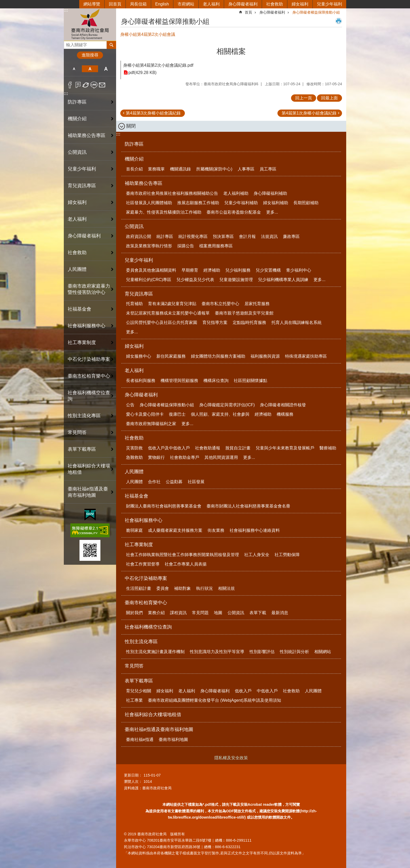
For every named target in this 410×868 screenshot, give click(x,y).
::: (66, 10)
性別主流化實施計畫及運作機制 (155, 652)
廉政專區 (291, 236)
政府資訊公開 (139, 236)
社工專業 (134, 700)
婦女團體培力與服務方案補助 (218, 356)
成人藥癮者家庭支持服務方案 (175, 530)
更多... (272, 212)
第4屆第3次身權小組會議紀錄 (153, 113)
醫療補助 (328, 448)
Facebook (70, 85)
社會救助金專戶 (185, 457)
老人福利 (211, 4)
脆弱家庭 (134, 530)
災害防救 (134, 448)
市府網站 (186, 4)
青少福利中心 (299, 270)
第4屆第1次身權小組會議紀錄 (309, 113)
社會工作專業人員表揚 (186, 564)
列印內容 (339, 21)
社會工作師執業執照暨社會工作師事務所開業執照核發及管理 (183, 555)
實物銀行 (156, 457)
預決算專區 (223, 236)
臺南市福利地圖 (173, 739)
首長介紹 (134, 169)
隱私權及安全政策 (231, 758)
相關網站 (323, 652)
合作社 (154, 482)
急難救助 (134, 457)
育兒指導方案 (215, 322)
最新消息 (280, 613)
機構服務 (285, 414)
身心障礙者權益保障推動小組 (316, 12)
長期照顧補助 (306, 203)
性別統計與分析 (294, 652)
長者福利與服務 (141, 381)
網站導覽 (92, 4)
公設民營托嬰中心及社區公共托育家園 (162, 322)
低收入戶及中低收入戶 (169, 448)
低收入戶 (243, 691)
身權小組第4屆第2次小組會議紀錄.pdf (158, 65)
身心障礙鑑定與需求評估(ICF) (227, 405)
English (162, 4)
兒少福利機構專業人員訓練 (283, 280)
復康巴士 (177, 414)
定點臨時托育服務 (249, 322)
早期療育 (190, 270)
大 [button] (106, 69)
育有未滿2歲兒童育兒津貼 (172, 304)
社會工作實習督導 (143, 564)
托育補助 (134, 304)
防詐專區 (77, 102)
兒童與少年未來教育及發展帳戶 (285, 448)
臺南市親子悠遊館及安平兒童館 (244, 313)
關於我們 (134, 613)
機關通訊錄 (180, 169)
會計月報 (247, 236)
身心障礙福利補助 (270, 193)
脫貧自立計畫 (238, 448)
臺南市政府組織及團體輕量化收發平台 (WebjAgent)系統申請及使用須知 (215, 700)
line (94, 85)
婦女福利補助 (276, 203)
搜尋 (68, 44)
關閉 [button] (131, 126)
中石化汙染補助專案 (89, 359)
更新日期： (133, 775)
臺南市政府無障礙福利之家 (151, 424)
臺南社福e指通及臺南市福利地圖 (88, 492)
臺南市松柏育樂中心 (89, 376)
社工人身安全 (257, 555)
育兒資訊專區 (82, 186)
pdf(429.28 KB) (143, 73)
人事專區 (246, 169)
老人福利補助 (236, 193)
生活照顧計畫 (139, 588)
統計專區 (165, 236)
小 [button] (74, 69)
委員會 (163, 588)
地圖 (218, 613)
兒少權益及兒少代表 (195, 280)
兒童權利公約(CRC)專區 (149, 280)
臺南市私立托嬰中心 (220, 304)
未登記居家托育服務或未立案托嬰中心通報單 (168, 313)
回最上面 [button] (329, 98)
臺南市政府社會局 (90, 24)
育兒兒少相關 (139, 691)
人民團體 (77, 269)
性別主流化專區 (84, 416)
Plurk (78, 85)
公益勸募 (174, 482)
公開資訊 (77, 152)
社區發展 (196, 482)
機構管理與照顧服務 (179, 381)
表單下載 (258, 613)
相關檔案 (231, 51)
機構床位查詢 (216, 381)
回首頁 (115, 4)
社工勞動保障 (287, 555)
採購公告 (186, 246)
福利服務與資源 (265, 356)
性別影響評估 (262, 652)
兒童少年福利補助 (241, 203)
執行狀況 (204, 588)
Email (102, 85)
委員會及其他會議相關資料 (151, 270)
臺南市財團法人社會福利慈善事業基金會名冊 (248, 506)
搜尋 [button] (111, 45)
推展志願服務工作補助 (198, 203)
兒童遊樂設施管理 (236, 280)
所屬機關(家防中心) (214, 169)
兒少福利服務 (238, 270)
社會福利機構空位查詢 (89, 396)
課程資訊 (178, 613)
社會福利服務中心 (87, 326)
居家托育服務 (257, 304)
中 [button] (90, 69)
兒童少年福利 (329, 4)
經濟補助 (212, 270)
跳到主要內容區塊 (3, 3)
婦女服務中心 (139, 356)
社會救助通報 (208, 448)
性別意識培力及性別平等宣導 (217, 652)
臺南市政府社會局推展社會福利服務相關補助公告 (172, 193)
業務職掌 (156, 169)
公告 (130, 405)
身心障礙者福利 (243, 4)
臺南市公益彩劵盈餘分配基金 (234, 212)
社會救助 (275, 4)
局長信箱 (138, 4)
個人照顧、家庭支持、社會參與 (220, 414)
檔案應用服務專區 (216, 246)
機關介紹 (77, 119)
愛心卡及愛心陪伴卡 (145, 414)
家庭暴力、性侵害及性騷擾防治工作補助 (164, 212)
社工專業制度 (82, 342)
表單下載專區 (82, 449)
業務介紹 (156, 613)
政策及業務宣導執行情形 (149, 246)
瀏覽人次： (133, 781)
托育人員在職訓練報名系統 (297, 322)
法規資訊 (269, 236)
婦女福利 (300, 4)
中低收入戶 (267, 691)
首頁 (248, 12)
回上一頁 (304, 98)
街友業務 (216, 530)
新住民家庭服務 (171, 356)
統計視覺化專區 (193, 236)
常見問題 (200, 613)
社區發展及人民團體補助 (149, 203)
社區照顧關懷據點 (250, 381)
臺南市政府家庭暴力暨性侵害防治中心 (89, 289)
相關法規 (226, 588)
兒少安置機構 (268, 270)
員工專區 (268, 169)
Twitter (86, 85)
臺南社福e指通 (140, 739)
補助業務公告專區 (87, 135)
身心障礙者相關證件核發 (283, 405)
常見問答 (77, 432)
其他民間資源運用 (221, 457)
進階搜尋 (90, 55)
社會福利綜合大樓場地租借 (89, 469)
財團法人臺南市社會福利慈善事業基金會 (164, 506)
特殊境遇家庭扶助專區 (306, 356)
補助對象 (183, 588)
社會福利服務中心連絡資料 (255, 530)
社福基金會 (79, 309)
